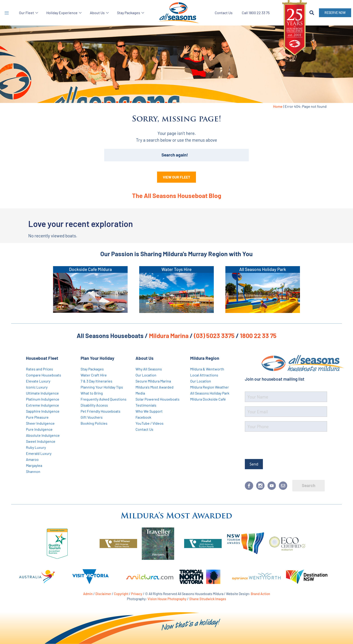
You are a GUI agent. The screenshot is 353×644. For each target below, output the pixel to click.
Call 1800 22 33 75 (256, 13)
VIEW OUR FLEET (176, 177)
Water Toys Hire (176, 269)
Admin (88, 594)
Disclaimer (103, 594)
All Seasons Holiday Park (263, 269)
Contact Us (224, 13)
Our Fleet (28, 13)
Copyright (121, 594)
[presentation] (280, 444)
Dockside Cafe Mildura (90, 269)
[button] (7, 13)
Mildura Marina (169, 335)
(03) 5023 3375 (214, 335)
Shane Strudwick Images (208, 599)
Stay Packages (131, 13)
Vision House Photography (167, 599)
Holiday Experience (64, 13)
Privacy (137, 594)
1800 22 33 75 (258, 335)
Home (278, 106)
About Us (99, 13)
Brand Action (260, 594)
